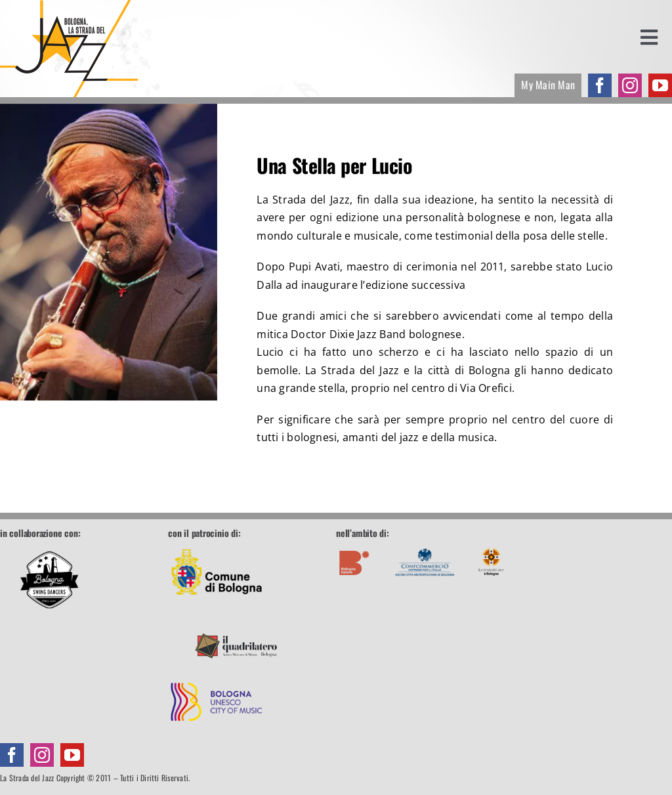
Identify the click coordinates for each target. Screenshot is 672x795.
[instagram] (630, 85)
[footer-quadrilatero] (236, 609)
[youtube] (660, 85)
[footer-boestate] (355, 546)
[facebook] (600, 85)
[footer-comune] (217, 546)
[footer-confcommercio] (425, 546)
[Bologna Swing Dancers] (49, 580)
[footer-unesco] (217, 672)
